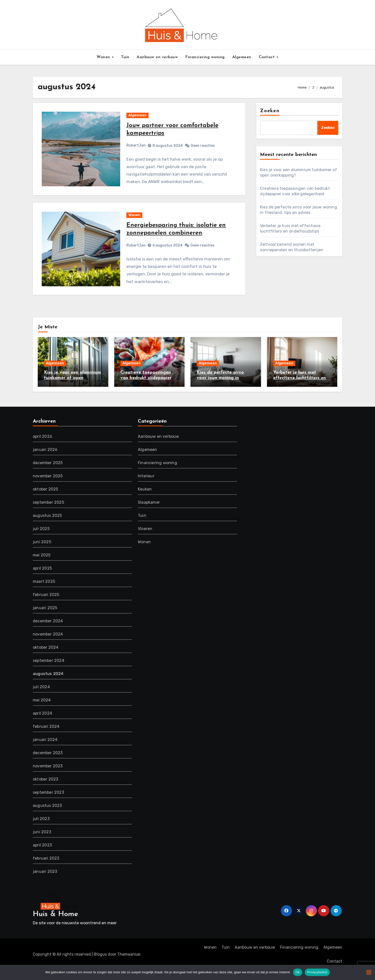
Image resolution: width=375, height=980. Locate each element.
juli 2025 (41, 538)
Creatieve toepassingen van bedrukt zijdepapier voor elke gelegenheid (146, 387)
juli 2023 (41, 828)
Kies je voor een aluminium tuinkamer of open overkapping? (73, 387)
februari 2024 (46, 736)
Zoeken (270, 111)
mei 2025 (42, 564)
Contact (267, 57)
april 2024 (42, 723)
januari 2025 (45, 617)
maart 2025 (44, 591)
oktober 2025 (45, 499)
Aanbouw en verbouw (157, 57)
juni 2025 (42, 551)
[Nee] (369, 972)
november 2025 (48, 485)
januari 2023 (45, 881)
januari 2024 (45, 749)
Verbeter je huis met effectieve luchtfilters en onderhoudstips (300, 387)
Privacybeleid (317, 972)
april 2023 (42, 855)
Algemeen (242, 57)
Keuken (145, 499)
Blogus (100, 963)
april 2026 (42, 446)
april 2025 (42, 578)
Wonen (104, 57)
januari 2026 (45, 459)
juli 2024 (41, 696)
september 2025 (48, 512)
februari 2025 (46, 604)
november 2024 (48, 644)
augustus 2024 (48, 683)
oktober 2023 (45, 789)
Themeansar (129, 963)
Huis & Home (56, 924)
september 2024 (49, 670)
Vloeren (145, 538)
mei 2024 (42, 710)
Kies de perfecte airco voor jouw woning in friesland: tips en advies (222, 387)
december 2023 (48, 762)
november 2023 (48, 775)
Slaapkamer (149, 512)
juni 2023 (42, 841)
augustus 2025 (47, 525)
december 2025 (48, 472)
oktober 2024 (46, 657)
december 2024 (48, 630)
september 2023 (48, 802)
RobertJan (136, 148)
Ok (298, 972)
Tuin (125, 57)
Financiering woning (205, 57)
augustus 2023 (47, 815)
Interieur (146, 485)
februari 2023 (46, 868)
